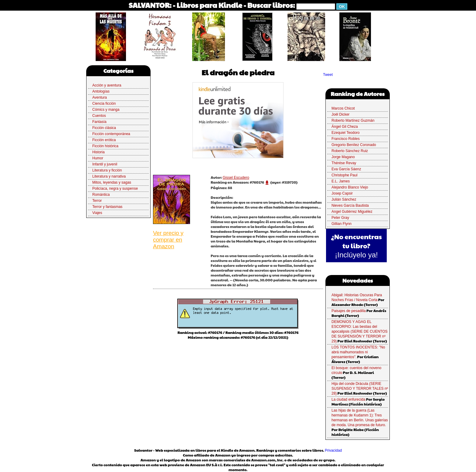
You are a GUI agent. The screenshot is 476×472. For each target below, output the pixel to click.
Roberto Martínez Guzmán (353, 121)
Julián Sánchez (344, 199)
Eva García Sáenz (346, 169)
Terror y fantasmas (107, 207)
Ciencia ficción (104, 104)
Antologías (101, 91)
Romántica (101, 195)
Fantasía (99, 122)
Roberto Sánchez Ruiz (350, 151)
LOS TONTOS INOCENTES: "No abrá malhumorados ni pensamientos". (358, 352)
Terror (97, 201)
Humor (98, 158)
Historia (99, 152)
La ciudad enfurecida (348, 399)
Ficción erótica (104, 140)
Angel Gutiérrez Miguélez (352, 212)
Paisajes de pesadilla (349, 311)
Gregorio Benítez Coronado (354, 145)
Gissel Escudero (236, 178)
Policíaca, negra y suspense (115, 188)
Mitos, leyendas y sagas (112, 182)
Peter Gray (340, 218)
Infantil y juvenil (105, 164)
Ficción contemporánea (111, 134)
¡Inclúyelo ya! (356, 255)
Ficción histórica (105, 146)
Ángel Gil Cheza (345, 127)
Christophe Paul (344, 175)
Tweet (328, 75)
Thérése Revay (344, 163)
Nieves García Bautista (350, 205)
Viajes (97, 213)
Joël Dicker (340, 114)
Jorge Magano (343, 157)
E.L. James (341, 181)
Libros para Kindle (209, 5)
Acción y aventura (107, 85)
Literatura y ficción (107, 170)
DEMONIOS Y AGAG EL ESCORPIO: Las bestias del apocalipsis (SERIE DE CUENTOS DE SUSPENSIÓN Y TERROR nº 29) (360, 331)
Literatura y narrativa (109, 176)
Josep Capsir (342, 193)
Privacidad (333, 450)
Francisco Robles (346, 139)
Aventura (100, 97)
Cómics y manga (106, 110)
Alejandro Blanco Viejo (350, 187)
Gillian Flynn (342, 224)
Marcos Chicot (343, 108)
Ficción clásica (104, 128)
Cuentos (99, 116)
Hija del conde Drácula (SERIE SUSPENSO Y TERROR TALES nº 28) (360, 389)
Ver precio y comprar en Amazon (168, 240)
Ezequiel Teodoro (346, 133)
